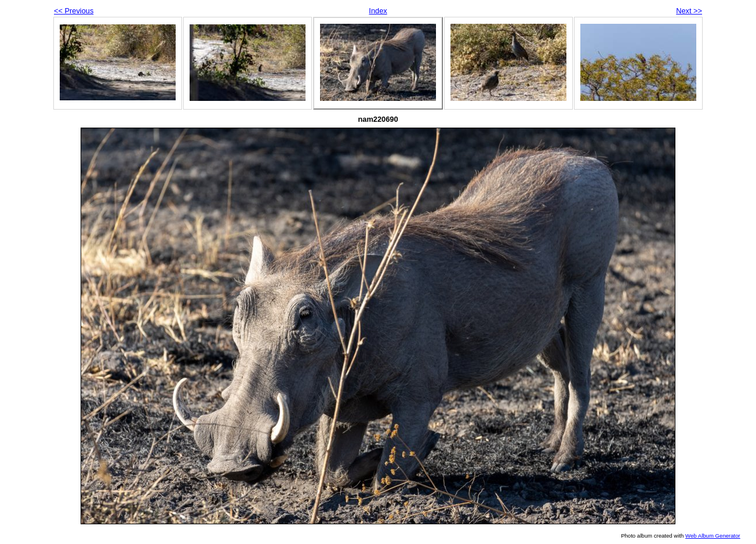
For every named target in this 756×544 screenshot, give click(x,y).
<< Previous (74, 11)
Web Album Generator (713, 536)
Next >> (689, 11)
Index (378, 11)
